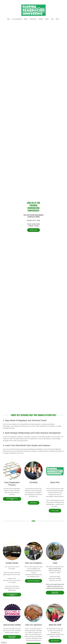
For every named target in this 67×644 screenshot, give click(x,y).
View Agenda (33, 503)
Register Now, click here (12, 499)
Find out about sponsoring (12, 637)
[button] (58, 19)
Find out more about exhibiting (12, 595)
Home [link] (8, 19)
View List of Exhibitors (34, 581)
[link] (33, 10)
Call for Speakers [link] (17, 19)
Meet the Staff (55, 641)
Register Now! (33, 230)
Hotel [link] (52, 19)
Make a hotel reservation (55, 593)
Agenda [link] (26, 19)
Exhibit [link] (47, 19)
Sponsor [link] (41, 19)
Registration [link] (33, 19)
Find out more (55, 511)
